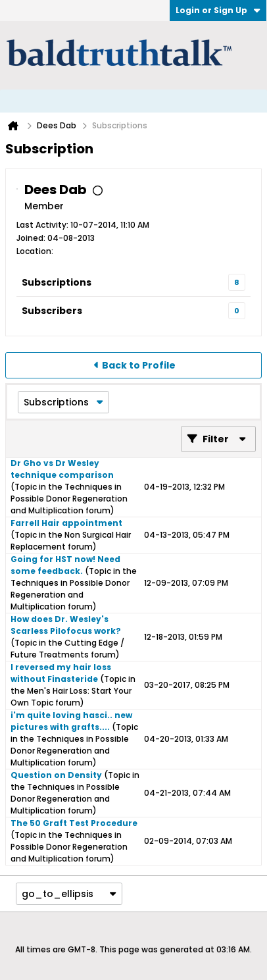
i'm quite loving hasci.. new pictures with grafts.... (71, 721)
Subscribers (52, 311)
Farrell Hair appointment (66, 523)
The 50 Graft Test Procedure (74, 823)
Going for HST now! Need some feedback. (65, 565)
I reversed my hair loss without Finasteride (61, 673)
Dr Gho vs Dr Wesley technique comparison (62, 469)
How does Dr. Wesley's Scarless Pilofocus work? (66, 625)
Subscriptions (57, 282)
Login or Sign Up (218, 10)
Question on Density (56, 775)
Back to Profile (139, 365)
